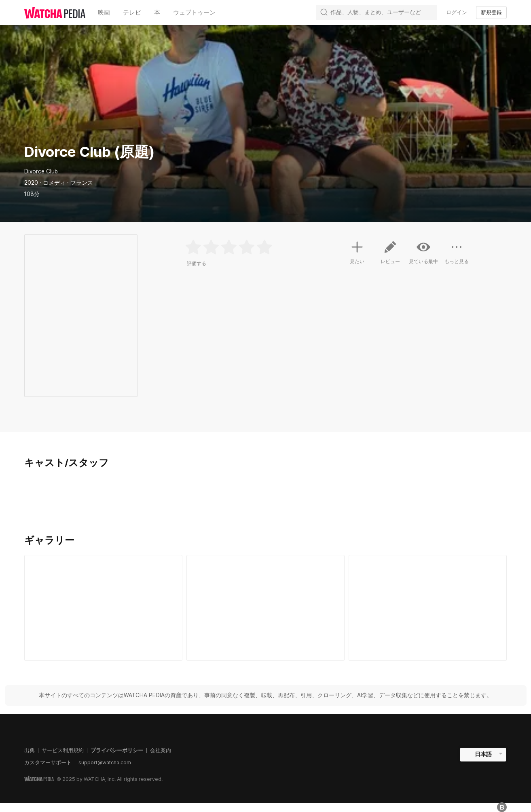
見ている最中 (423, 252)
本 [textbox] (157, 13)
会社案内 (161, 750)
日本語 (483, 754)
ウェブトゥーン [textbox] (194, 13)
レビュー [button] (390, 255)
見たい (357, 251)
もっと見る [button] (457, 255)
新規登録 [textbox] (491, 12)
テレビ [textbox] (132, 13)
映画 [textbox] (104, 13)
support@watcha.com (105, 762)
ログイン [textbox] (457, 12)
